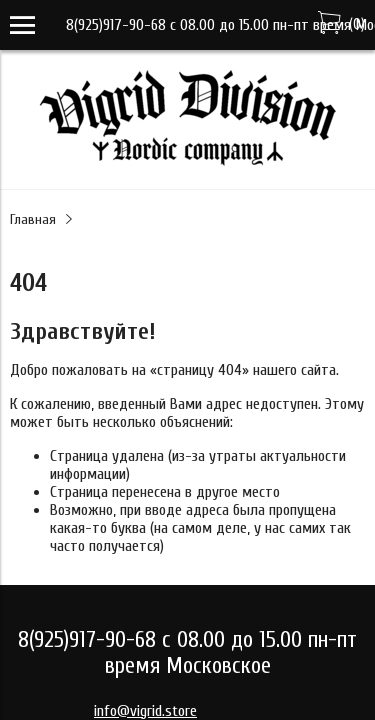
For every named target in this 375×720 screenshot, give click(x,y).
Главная (33, 219)
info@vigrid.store (145, 711)
